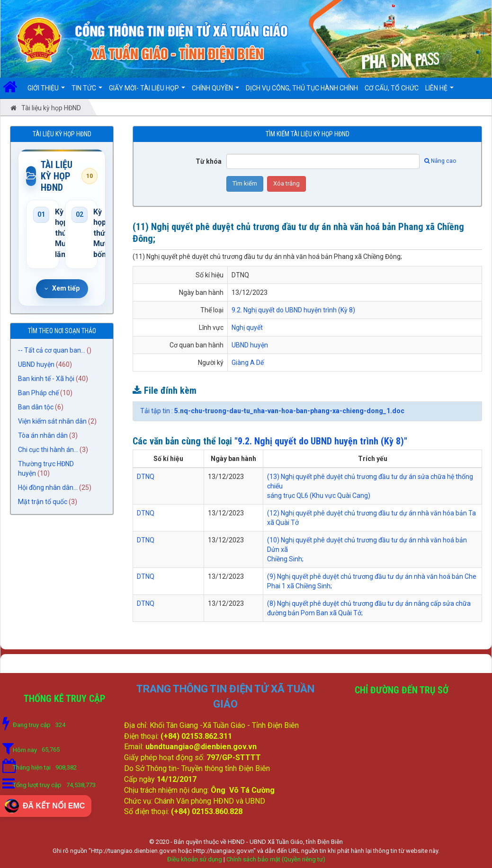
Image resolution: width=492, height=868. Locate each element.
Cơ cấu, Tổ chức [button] (392, 88)
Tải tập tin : (272, 411)
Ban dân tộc (36, 407)
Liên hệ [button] (439, 91)
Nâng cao (440, 161)
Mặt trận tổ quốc (43, 502)
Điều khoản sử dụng (195, 859)
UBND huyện (36, 364)
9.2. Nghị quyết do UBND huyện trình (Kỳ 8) (293, 310)
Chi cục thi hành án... (48, 450)
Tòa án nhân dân (43, 435)
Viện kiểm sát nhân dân (52, 421)
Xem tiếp (62, 288)
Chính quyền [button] (215, 91)
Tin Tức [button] (87, 91)
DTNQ (146, 477)
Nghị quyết (247, 328)
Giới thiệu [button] (46, 91)
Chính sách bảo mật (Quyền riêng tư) (276, 859)
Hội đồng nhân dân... (48, 487)
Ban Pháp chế (38, 393)
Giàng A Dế (248, 363)
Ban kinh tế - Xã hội (46, 379)
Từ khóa (209, 161)
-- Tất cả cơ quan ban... (52, 350)
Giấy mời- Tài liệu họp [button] (147, 91)
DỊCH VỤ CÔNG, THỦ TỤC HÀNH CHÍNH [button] (302, 88)
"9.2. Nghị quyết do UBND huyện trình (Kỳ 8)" (321, 441)
